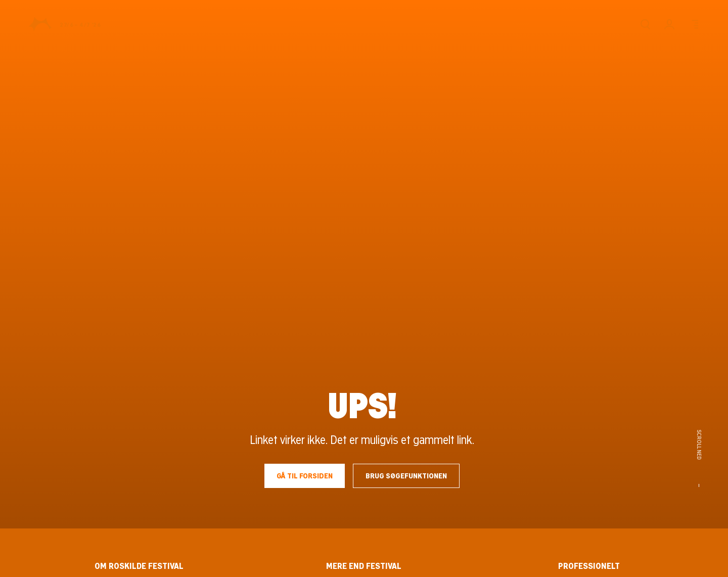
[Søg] (645, 24)
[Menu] (694, 24)
